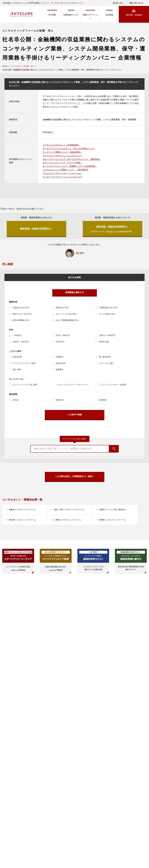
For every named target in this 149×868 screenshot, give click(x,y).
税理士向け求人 (63, 308)
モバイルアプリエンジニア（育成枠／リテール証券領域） (70, 166)
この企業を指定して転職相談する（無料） (75, 477)
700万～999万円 (63, 335)
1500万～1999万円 (21, 342)
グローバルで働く (107, 363)
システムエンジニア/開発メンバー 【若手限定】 (66, 170)
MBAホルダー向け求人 (22, 314)
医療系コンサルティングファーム (115, 525)
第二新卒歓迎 (105, 357)
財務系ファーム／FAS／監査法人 (115, 510)
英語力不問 (61, 363)
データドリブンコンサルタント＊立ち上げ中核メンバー (69, 148)
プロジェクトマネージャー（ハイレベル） (62, 173)
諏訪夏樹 (80, 253)
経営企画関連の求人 (21, 320)
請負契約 (103, 400)
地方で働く (17, 370)
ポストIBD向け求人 (107, 314)
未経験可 (60, 357)
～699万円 (17, 335)
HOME (5, 66)
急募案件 (60, 370)
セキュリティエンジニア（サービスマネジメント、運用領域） (72, 159)
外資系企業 (17, 357)
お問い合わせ (138, 3)
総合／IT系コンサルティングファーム (71, 512)
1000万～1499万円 (107, 335)
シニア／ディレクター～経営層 (112, 385)
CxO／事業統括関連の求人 (67, 320)
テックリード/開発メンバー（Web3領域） (62, 152)
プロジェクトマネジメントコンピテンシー (62, 156)
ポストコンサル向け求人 (66, 314)
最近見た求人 (118, 3)
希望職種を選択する (75, 293)
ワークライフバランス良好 (24, 363)
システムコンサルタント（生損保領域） (61, 145)
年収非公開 (104, 342)
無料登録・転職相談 (134, 15)
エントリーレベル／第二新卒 (25, 385)
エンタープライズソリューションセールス (62, 177)
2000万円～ (61, 342)
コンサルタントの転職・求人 (23, 66)
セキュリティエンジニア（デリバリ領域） (62, 163)
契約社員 (60, 400)
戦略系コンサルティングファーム (25, 510)
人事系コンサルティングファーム (70, 525)
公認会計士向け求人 (21, 308)
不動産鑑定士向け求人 (109, 308)
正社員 (15, 400)
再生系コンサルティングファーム (25, 525)
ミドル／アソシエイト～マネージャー (72, 385)
